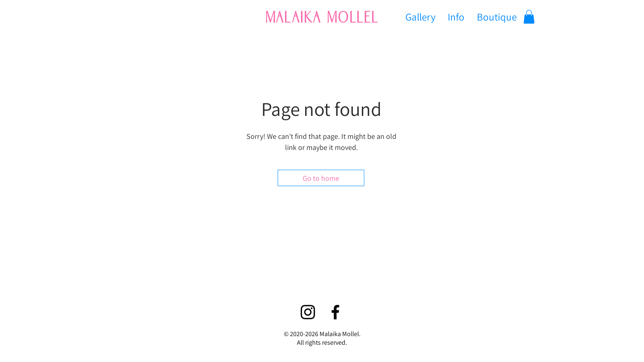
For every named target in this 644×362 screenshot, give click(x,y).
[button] (529, 17)
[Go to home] (321, 178)
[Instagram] (308, 312)
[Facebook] (335, 312)
